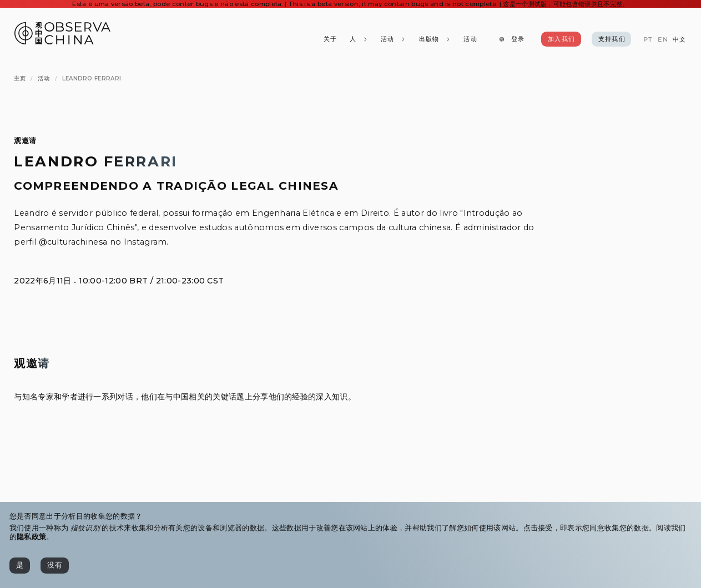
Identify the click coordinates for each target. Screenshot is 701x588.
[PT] (648, 40)
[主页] (20, 78)
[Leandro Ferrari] (92, 78)
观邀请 (25, 141)
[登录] (511, 39)
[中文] (679, 40)
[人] (358, 39)
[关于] (330, 39)
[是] (20, 566)
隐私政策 (31, 537)
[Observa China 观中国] (62, 41)
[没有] (55, 566)
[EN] (662, 40)
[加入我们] (561, 39)
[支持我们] (612, 39)
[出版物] (435, 39)
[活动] (470, 39)
